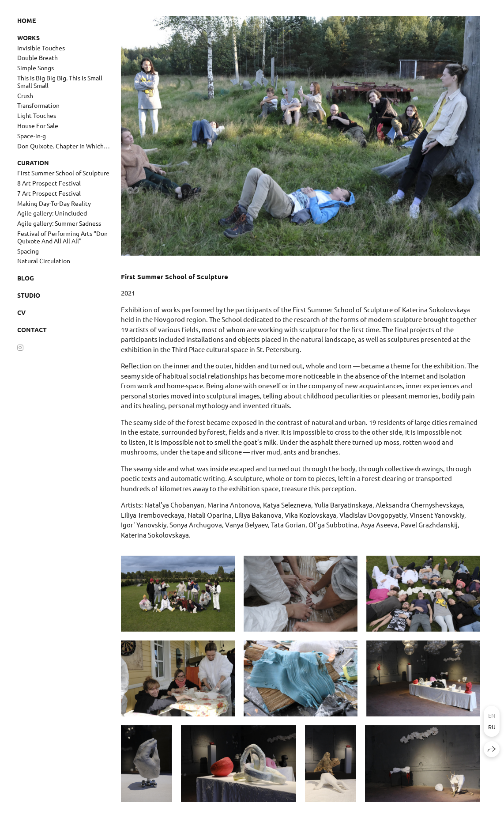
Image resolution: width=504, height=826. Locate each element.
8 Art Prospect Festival (49, 183)
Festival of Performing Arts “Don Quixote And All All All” (62, 237)
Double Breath (38, 57)
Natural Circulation (44, 261)
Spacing (28, 251)
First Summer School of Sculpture (63, 173)
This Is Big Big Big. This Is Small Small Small (60, 81)
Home (26, 20)
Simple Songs (36, 68)
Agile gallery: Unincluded (52, 213)
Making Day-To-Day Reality (54, 203)
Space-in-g (32, 136)
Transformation (38, 105)
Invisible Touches (41, 48)
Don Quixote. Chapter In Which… (64, 146)
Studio (29, 295)
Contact (32, 330)
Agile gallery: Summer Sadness (59, 223)
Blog (26, 278)
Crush (25, 95)
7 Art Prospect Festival (49, 193)
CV (21, 312)
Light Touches (37, 115)
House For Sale (38, 125)
